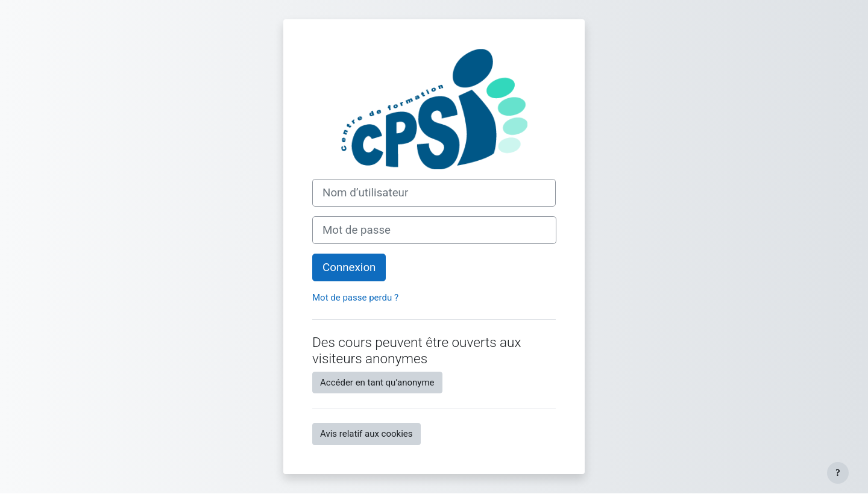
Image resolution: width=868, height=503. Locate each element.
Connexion (349, 267)
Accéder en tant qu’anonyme (377, 383)
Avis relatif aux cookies (366, 434)
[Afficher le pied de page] (838, 473)
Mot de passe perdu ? (355, 298)
